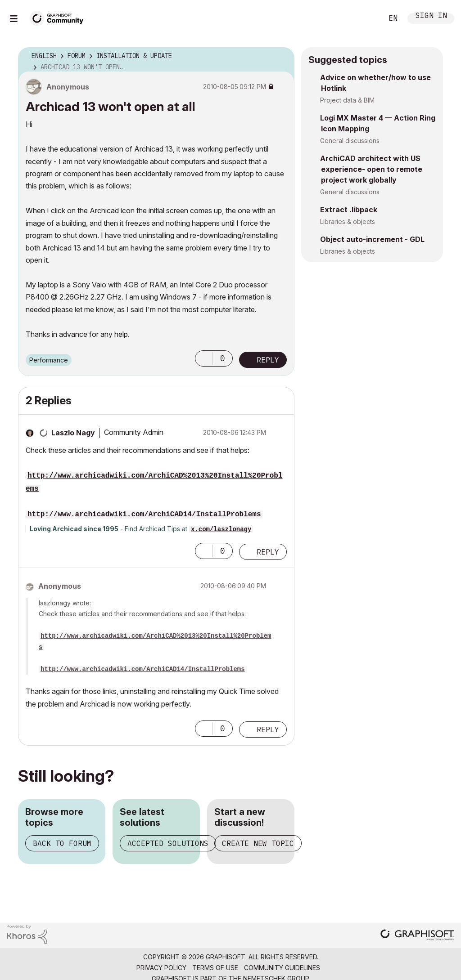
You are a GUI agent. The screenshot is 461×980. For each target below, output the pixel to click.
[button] (204, 358)
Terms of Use (215, 968)
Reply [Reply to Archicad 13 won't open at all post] (268, 360)
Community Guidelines (282, 968)
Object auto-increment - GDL (372, 239)
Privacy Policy (161, 968)
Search (366, 18)
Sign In (431, 16)
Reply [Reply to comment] (268, 552)
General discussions (350, 141)
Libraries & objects (348, 222)
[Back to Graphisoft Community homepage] (59, 17)
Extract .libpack (349, 210)
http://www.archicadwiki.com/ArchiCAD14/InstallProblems (144, 515)
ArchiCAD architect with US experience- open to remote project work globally (371, 169)
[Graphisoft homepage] (417, 936)
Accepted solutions (168, 843)
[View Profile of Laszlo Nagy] (73, 433)
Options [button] (282, 56)
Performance (49, 360)
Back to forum (62, 843)
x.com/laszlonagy (221, 529)
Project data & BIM (347, 100)
